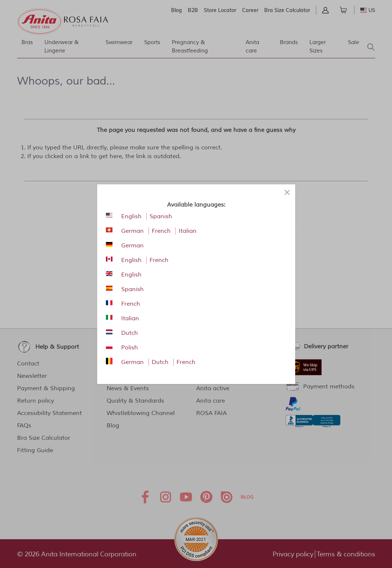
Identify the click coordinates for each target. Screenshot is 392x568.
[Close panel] (287, 192)
